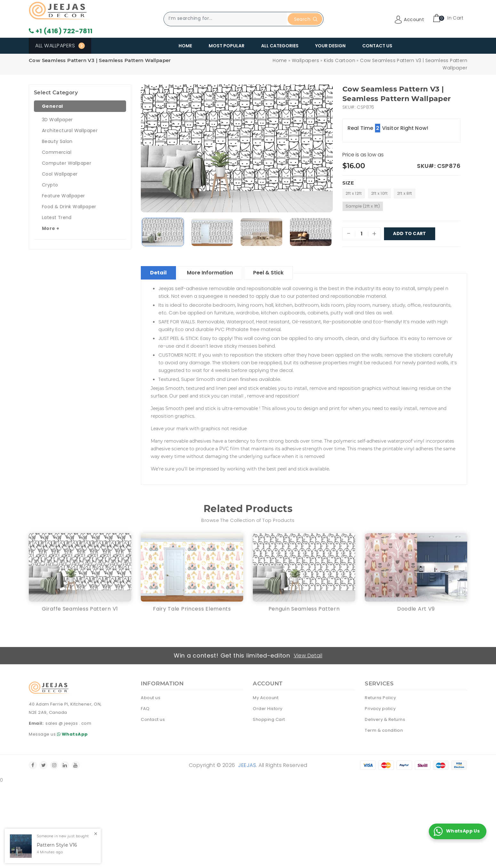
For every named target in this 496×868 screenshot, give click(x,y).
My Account (266, 698)
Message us (59, 734)
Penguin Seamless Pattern (304, 609)
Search (306, 19)
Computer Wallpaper (67, 163)
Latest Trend (57, 217)
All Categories (280, 46)
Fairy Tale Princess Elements (192, 609)
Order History (268, 709)
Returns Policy (380, 698)
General (52, 106)
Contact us (153, 719)
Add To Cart (410, 234)
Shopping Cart (269, 719)
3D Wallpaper (57, 120)
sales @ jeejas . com (68, 723)
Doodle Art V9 (416, 609)
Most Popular (227, 46)
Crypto (50, 185)
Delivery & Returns (385, 719)
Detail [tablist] (158, 273)
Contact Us (377, 46)
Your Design (330, 46)
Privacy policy (380, 709)
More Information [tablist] (210, 273)
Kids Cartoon (340, 60)
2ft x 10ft (379, 193)
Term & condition (384, 730)
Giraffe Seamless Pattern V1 (80, 609)
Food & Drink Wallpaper (69, 207)
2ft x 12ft (354, 193)
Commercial (57, 152)
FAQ (145, 709)
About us (151, 698)
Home (185, 46)
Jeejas (247, 765)
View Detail (308, 655)
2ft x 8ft (405, 193)
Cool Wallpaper (60, 174)
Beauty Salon (57, 141)
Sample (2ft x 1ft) (363, 206)
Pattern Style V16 (57, 845)
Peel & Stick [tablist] (268, 273)
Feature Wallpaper (64, 196)
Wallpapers (305, 60)
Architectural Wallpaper (70, 130)
